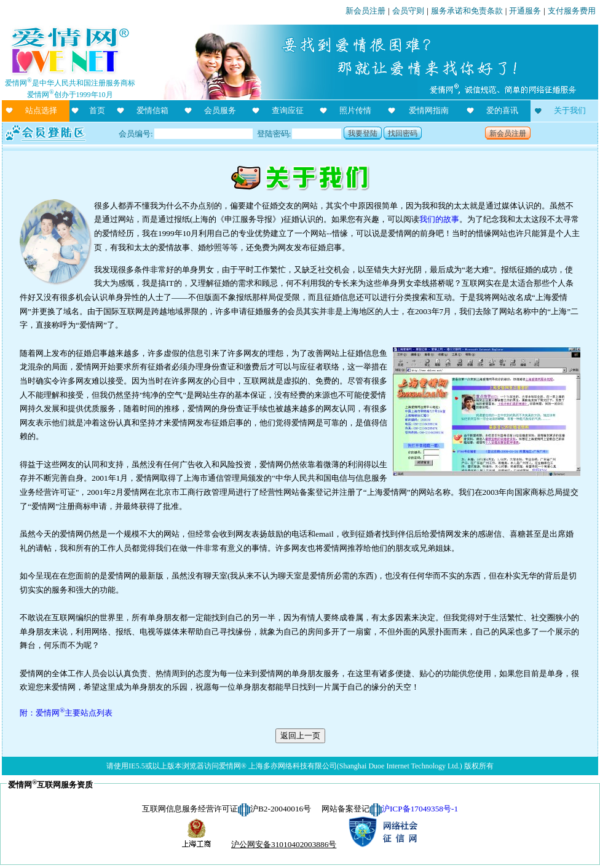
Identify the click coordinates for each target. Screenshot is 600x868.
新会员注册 (365, 11)
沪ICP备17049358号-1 (420, 809)
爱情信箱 (152, 110)
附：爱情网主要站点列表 (66, 713)
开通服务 (525, 11)
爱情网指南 (429, 110)
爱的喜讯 (502, 110)
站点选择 (41, 110)
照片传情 (355, 110)
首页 (97, 110)
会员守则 (408, 11)
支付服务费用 (572, 11)
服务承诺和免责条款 (467, 11)
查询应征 (288, 110)
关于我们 (570, 110)
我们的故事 (439, 219)
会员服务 (220, 110)
